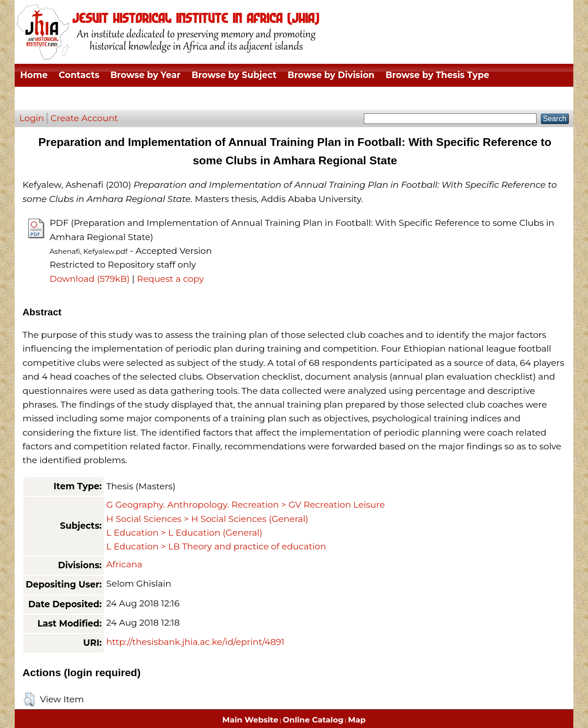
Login (32, 118)
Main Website (250, 720)
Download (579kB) (90, 279)
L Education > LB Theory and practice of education (216, 546)
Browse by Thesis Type (437, 75)
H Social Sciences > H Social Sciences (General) (207, 519)
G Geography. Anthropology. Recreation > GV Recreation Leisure (245, 505)
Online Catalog (313, 720)
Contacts (79, 75)
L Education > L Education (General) (184, 533)
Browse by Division (331, 75)
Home (34, 75)
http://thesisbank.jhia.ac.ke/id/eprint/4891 (195, 642)
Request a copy (170, 279)
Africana (124, 564)
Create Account (84, 118)
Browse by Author (61, 98)
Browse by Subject (234, 75)
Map (357, 720)
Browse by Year (145, 75)
